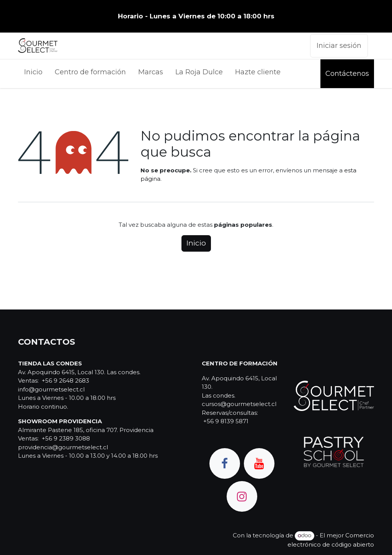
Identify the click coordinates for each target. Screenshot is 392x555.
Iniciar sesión (339, 46)
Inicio (196, 243)
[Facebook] (225, 463)
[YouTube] (259, 463)
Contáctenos (347, 74)
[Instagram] (242, 496)
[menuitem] (33, 74)
